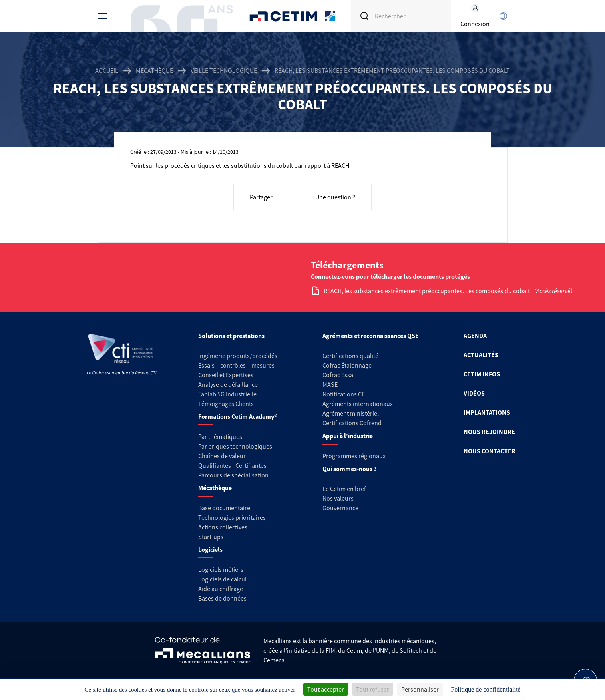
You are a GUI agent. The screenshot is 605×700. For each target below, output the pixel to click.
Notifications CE (344, 394)
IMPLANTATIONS (487, 412)
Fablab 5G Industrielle (227, 394)
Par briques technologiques (235, 446)
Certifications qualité (350, 356)
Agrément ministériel (351, 413)
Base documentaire (224, 508)
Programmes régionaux (354, 456)
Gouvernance (340, 508)
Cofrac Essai (339, 375)
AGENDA (475, 336)
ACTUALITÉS (481, 355)
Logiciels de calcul (222, 579)
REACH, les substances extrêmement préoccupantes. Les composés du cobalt (427, 291)
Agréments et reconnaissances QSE (371, 336)
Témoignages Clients (226, 404)
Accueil (107, 70)
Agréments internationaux (358, 404)
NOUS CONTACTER (489, 451)
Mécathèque (154, 70)
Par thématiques (220, 436)
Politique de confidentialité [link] (485, 689)
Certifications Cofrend (352, 423)
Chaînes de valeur (222, 456)
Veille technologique (224, 70)
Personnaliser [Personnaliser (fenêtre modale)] (420, 689)
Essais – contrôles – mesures (236, 365)
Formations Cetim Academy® (238, 416)
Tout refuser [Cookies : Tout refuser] (373, 689)
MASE (330, 384)
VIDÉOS (474, 393)
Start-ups (211, 537)
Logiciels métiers (221, 569)
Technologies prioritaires (232, 517)
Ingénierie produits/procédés (238, 356)
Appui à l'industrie (348, 436)
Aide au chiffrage (221, 589)
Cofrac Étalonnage (347, 365)
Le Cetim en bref (344, 489)
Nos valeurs (338, 498)
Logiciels (210, 549)
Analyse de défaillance (228, 384)
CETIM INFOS (482, 374)
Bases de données (222, 598)
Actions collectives (223, 527)
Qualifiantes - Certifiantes (232, 465)
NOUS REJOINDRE (489, 432)
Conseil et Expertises (226, 375)
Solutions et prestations (231, 336)
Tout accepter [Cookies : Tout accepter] (326, 689)
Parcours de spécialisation (233, 475)
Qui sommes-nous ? (349, 469)
